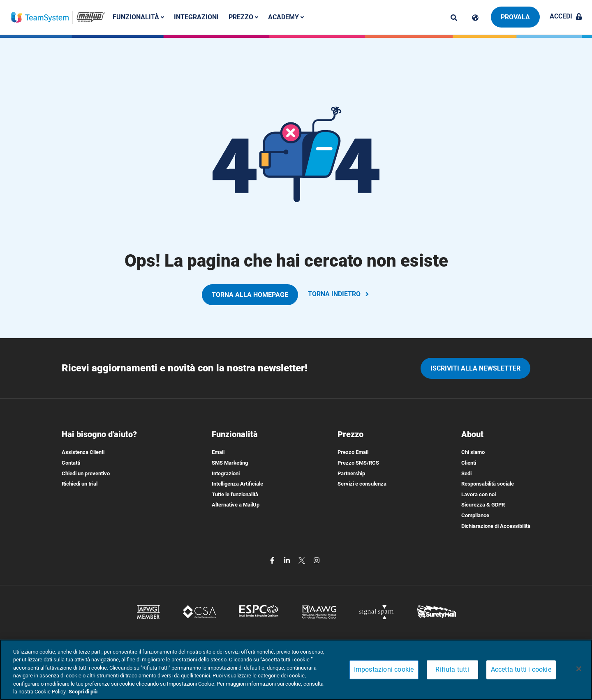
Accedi (566, 16)
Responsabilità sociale (488, 484)
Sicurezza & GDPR (483, 505)
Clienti (469, 463)
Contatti (71, 463)
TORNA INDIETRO (339, 294)
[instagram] (317, 560)
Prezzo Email (353, 452)
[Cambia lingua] (475, 18)
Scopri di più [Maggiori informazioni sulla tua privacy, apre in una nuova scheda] (83, 692)
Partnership (351, 473)
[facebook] (273, 560)
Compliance (475, 515)
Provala (515, 17)
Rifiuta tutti (452, 670)
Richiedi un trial (80, 484)
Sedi (466, 473)
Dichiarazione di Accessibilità (496, 526)
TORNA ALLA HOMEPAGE (250, 295)
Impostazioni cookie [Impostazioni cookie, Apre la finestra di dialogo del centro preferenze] (384, 670)
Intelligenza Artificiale (237, 484)
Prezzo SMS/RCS (358, 463)
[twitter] (303, 560)
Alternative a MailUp (236, 505)
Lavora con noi (479, 494)
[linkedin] (288, 560)
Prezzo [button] (247, 17)
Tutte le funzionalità (235, 494)
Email (218, 452)
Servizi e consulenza (362, 484)
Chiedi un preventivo (86, 473)
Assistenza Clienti (83, 452)
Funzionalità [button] (142, 17)
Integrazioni (200, 17)
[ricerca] (454, 18)
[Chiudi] (579, 669)
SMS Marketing (230, 463)
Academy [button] (290, 17)
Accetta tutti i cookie (521, 670)
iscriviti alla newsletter (475, 368)
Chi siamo (473, 452)
